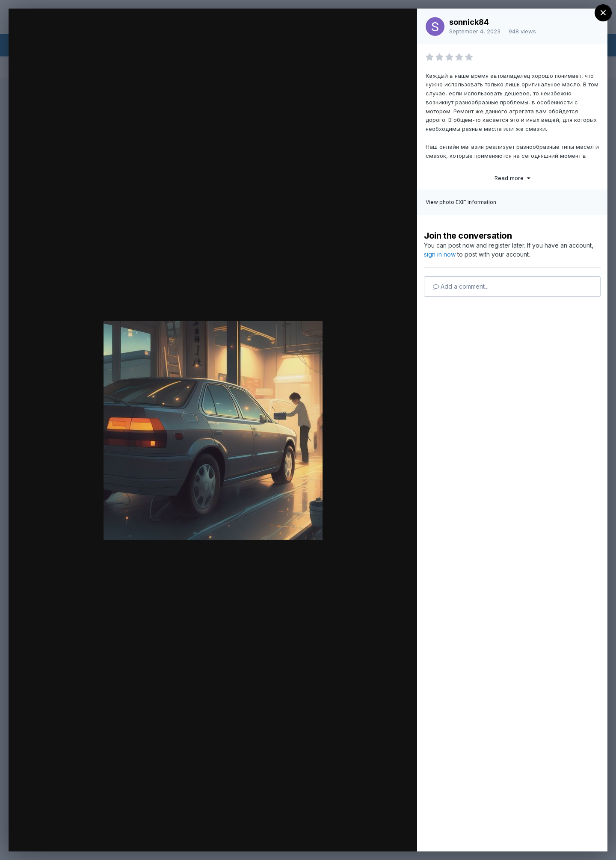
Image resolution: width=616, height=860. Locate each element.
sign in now (440, 254)
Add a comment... (461, 286)
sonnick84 (469, 22)
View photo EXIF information (461, 202)
